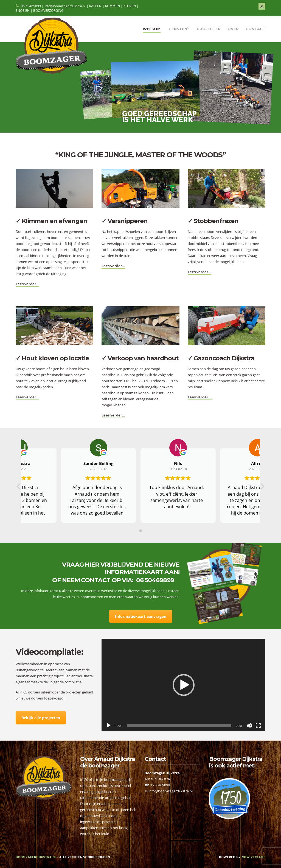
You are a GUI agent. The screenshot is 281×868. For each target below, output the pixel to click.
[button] (184, 685)
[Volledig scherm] (258, 726)
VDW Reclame (254, 857)
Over (233, 29)
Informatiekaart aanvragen (141, 616)
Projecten (209, 29)
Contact (255, 29)
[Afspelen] (109, 726)
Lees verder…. (200, 397)
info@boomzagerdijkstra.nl (171, 791)
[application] (183, 685)
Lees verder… (27, 284)
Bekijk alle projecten (41, 718)
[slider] (179, 726)
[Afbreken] (249, 726)
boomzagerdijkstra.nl (36, 857)
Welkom (152, 29)
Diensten (177, 29)
